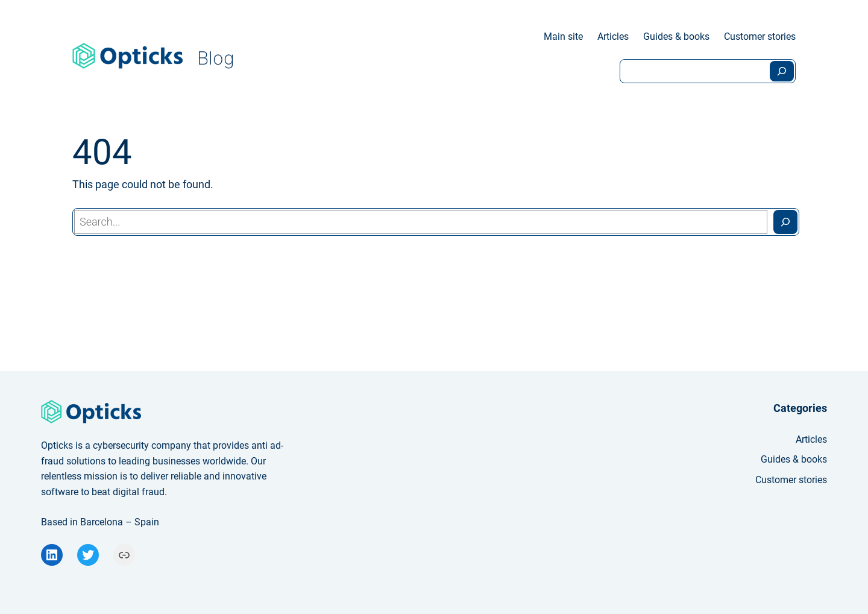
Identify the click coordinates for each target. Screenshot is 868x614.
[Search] (782, 71)
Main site (563, 36)
